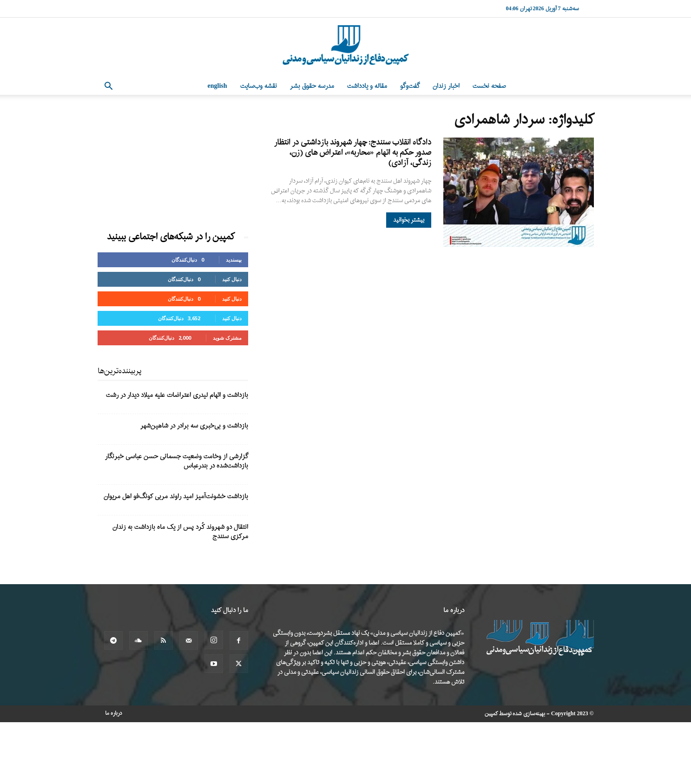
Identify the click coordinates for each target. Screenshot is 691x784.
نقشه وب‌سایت (259, 86)
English (217, 86)
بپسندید (234, 260)
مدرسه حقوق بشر (312, 86)
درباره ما (114, 713)
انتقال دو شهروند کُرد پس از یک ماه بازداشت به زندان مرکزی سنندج (180, 532)
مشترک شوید (227, 338)
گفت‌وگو (410, 86)
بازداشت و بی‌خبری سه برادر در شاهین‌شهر (194, 426)
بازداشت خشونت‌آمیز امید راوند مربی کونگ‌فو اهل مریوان (176, 497)
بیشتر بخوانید (409, 220)
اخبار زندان (446, 86)
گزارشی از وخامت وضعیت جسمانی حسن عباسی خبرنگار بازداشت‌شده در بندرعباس (177, 461)
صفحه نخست (489, 86)
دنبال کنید (232, 279)
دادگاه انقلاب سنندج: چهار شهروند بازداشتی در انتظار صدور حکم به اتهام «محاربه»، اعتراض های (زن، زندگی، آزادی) (353, 153)
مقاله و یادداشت (367, 86)
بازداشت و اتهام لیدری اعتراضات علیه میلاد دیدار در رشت (177, 395)
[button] (109, 87)
